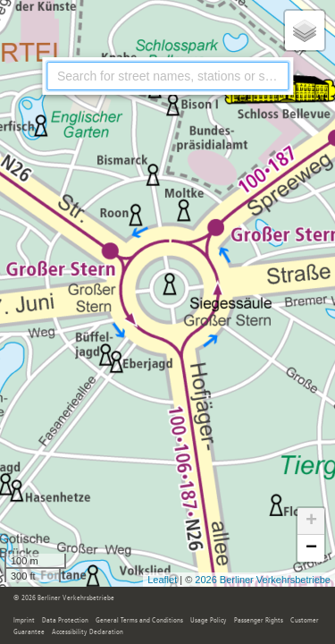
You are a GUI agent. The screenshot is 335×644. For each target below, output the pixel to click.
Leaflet (162, 580)
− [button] (311, 548)
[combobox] (167, 76)
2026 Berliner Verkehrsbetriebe (263, 580)
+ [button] (311, 521)
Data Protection (65, 621)
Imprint (24, 621)
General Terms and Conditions (139, 621)
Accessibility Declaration (88, 632)
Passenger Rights (259, 621)
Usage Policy (209, 621)
